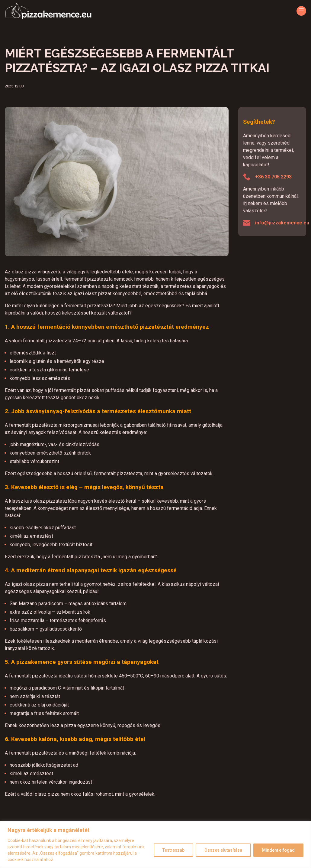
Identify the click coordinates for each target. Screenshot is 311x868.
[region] (155, 845)
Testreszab (173, 850)
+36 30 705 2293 (273, 177)
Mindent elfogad (278, 850)
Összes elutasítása (223, 850)
